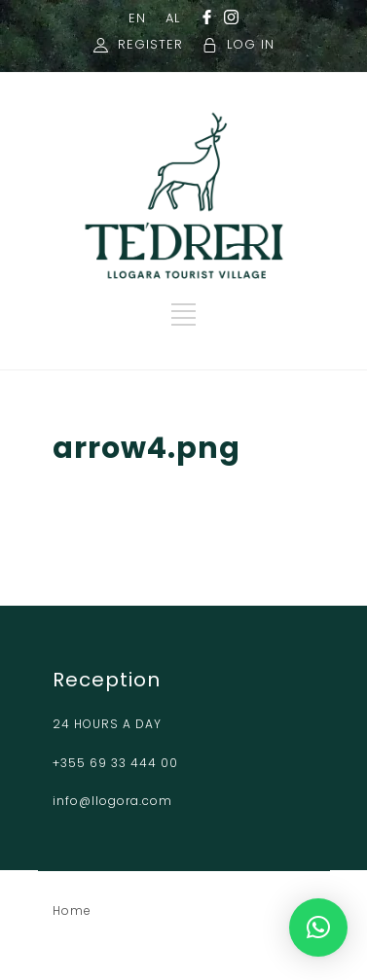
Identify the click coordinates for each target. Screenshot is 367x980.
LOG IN (251, 44)
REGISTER (150, 44)
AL (173, 18)
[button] (318, 927)
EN (137, 18)
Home (72, 910)
